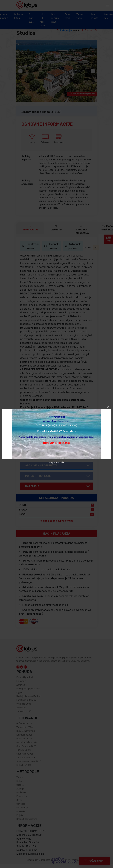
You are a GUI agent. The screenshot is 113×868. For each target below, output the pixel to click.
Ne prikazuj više (56, 462)
